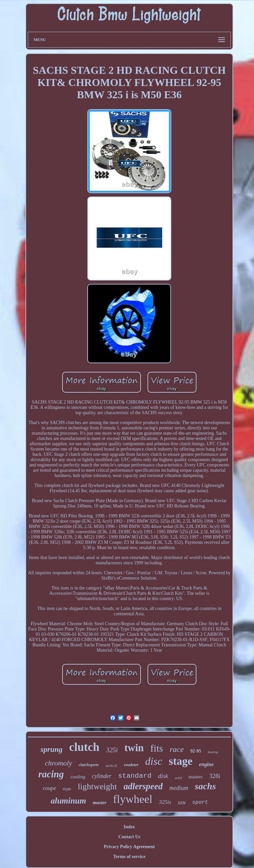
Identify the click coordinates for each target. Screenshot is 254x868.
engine (206, 764)
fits (157, 748)
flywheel (133, 799)
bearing (213, 752)
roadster (131, 765)
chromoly (59, 763)
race (177, 749)
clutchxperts (89, 765)
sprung (52, 749)
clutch (84, 747)
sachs (205, 786)
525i (182, 803)
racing (51, 774)
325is (165, 802)
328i (215, 776)
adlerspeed (143, 786)
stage (180, 761)
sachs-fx (111, 765)
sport (200, 803)
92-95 (196, 751)
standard (135, 776)
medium (179, 788)
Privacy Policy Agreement (129, 847)
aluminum (68, 801)
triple (67, 789)
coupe (49, 788)
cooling (78, 777)
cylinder (102, 776)
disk (163, 776)
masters (196, 777)
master (100, 803)
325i (112, 750)
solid (178, 778)
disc (154, 761)
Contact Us (129, 837)
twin (134, 748)
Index (129, 827)
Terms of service (129, 857)
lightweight (97, 786)
